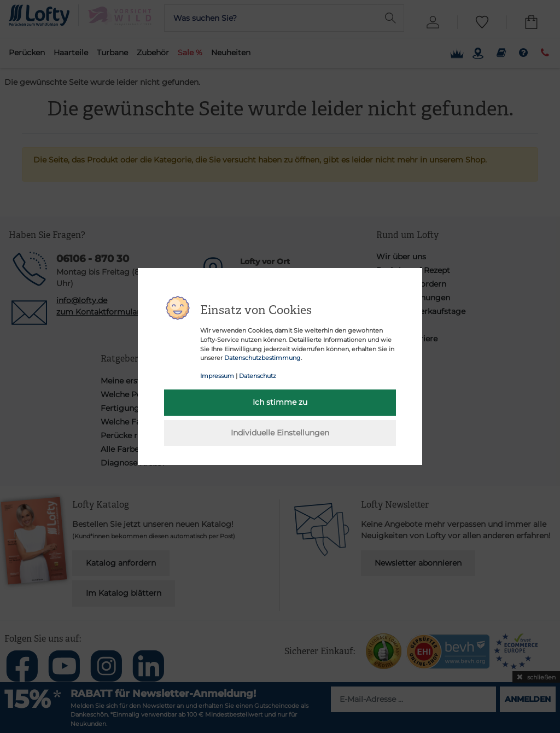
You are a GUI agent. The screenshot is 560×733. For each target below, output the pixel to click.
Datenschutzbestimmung (262, 358)
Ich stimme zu (280, 402)
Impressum (217, 376)
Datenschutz (258, 376)
